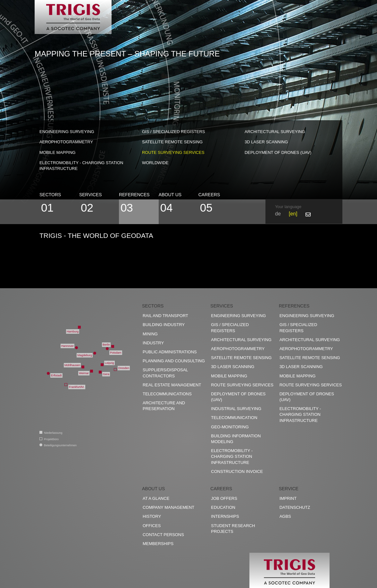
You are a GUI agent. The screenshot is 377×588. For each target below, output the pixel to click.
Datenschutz (295, 507)
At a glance (156, 498)
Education (223, 507)
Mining (150, 334)
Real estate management (172, 385)
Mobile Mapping (58, 152)
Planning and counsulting (174, 361)
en (293, 214)
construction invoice (237, 471)
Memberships (158, 544)
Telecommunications (167, 394)
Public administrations (170, 352)
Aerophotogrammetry (66, 142)
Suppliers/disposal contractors (165, 373)
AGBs (285, 516)
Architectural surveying (275, 132)
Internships (225, 516)
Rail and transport (165, 316)
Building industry (164, 325)
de (278, 214)
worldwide (155, 163)
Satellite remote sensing (172, 142)
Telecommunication (234, 418)
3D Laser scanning (266, 142)
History (152, 516)
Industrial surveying (236, 409)
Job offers (224, 498)
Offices (152, 526)
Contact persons (163, 535)
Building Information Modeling (236, 439)
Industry (153, 343)
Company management (168, 507)
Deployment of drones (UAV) (278, 152)
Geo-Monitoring (230, 427)
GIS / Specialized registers (174, 132)
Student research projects (233, 529)
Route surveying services (173, 152)
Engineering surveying (67, 132)
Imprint (288, 498)
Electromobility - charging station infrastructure (81, 166)
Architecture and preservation (164, 406)
